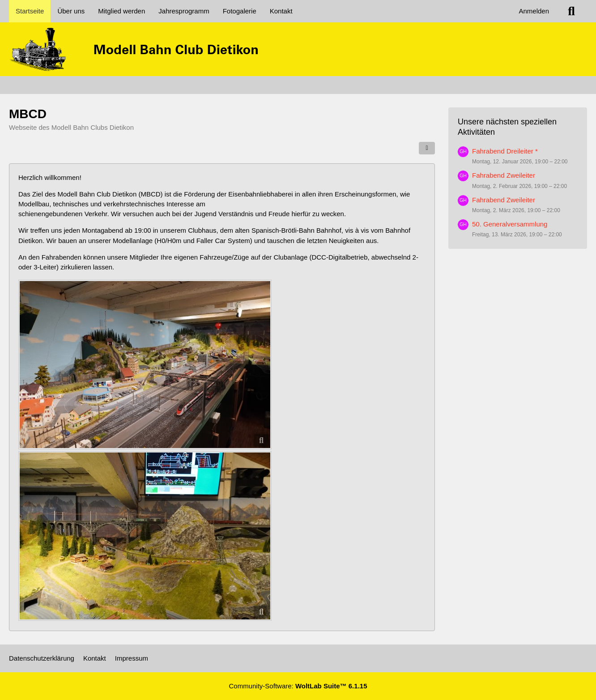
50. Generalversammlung (510, 224)
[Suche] (571, 11)
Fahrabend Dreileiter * (505, 151)
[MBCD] (298, 49)
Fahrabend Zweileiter (504, 175)
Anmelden (534, 11)
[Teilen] (427, 148)
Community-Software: (298, 686)
